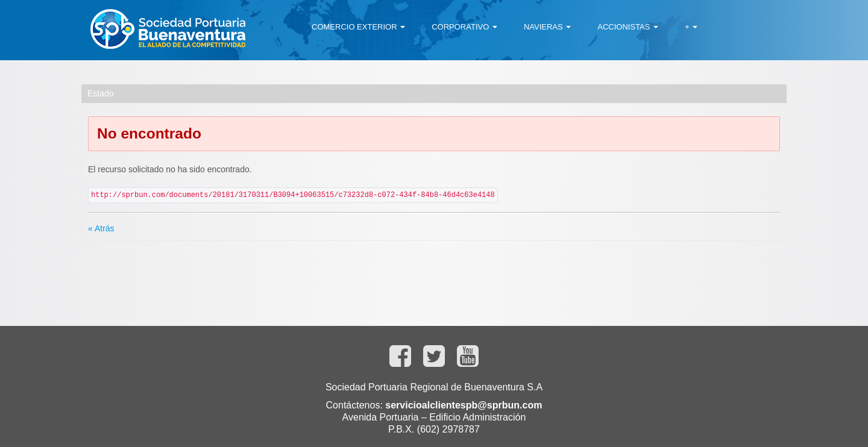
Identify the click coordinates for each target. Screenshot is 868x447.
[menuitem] (358, 27)
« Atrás (101, 228)
